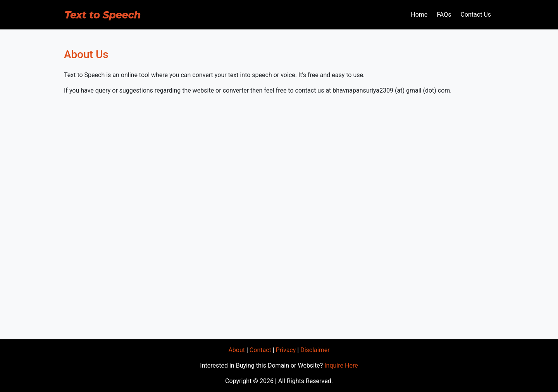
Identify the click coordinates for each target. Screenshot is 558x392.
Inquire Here (341, 365)
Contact (260, 350)
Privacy (286, 350)
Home (419, 15)
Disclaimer (315, 350)
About (237, 350)
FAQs (444, 15)
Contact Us (476, 15)
